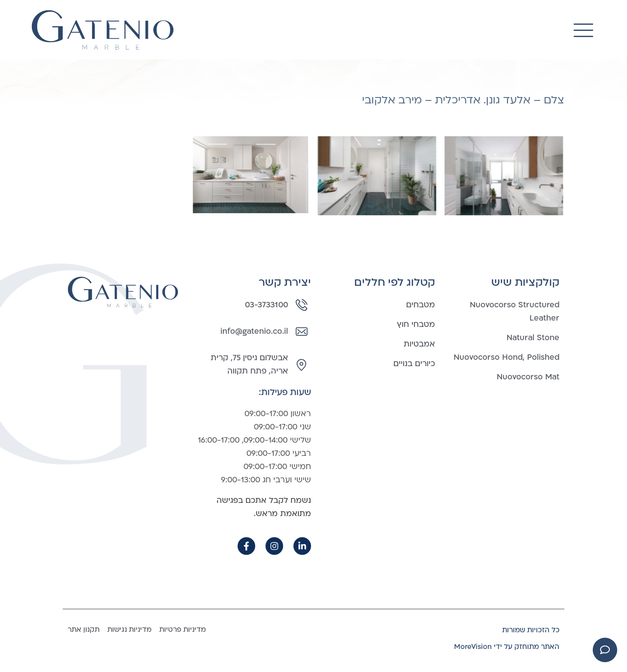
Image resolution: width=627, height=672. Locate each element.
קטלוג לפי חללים (395, 282)
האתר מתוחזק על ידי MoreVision (507, 647)
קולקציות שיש (525, 282)
